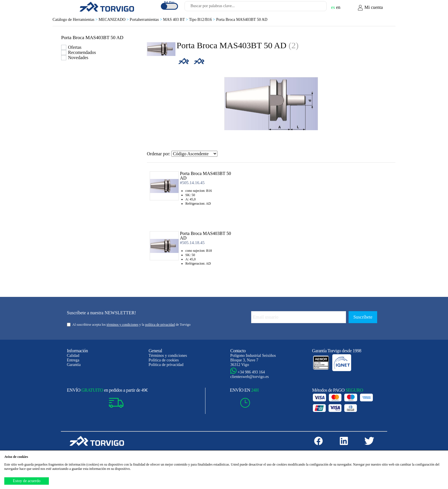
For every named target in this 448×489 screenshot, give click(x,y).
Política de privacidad (166, 365)
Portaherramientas (146, 20)
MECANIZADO (114, 20)
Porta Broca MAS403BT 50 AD (242, 20)
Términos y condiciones (168, 356)
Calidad (73, 356)
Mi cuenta (370, 8)
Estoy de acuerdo (27, 481)
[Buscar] (315, 8)
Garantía (74, 365)
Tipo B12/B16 (203, 20)
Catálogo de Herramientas (76, 20)
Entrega (73, 360)
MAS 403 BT (176, 20)
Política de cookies (164, 360)
